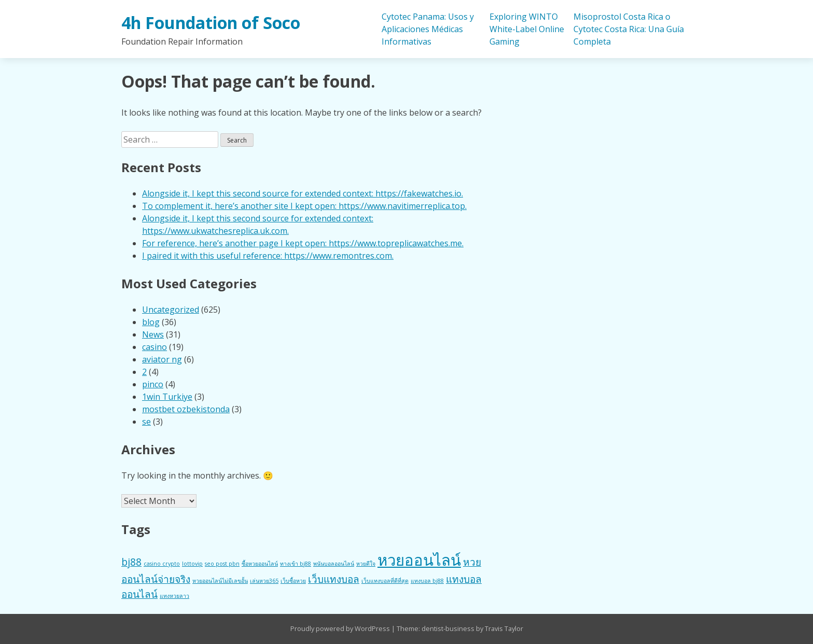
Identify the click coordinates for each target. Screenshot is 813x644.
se (146, 422)
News (153, 334)
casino (155, 347)
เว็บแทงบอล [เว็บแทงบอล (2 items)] (334, 579)
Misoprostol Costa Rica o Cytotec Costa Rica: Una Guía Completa (629, 29)
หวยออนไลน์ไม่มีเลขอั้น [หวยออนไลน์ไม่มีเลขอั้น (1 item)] (220, 581)
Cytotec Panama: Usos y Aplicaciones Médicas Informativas (428, 29)
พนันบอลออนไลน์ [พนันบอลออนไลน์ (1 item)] (334, 564)
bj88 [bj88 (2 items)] (131, 562)
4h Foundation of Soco (211, 23)
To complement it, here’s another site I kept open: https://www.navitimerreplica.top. (304, 206)
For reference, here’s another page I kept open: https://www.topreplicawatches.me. (303, 243)
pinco (153, 384)
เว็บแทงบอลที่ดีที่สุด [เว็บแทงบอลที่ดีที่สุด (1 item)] (385, 581)
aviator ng (162, 359)
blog (151, 322)
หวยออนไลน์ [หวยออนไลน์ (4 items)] (419, 560)
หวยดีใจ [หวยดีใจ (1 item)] (366, 564)
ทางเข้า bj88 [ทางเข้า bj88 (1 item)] (296, 564)
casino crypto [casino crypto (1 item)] (162, 564)
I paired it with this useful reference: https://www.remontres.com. (268, 256)
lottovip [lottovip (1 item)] (192, 564)
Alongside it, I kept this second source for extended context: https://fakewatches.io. (303, 193)
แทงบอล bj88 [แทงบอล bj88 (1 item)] (427, 581)
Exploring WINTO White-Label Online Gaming (527, 29)
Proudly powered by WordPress (341, 628)
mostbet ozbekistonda (186, 409)
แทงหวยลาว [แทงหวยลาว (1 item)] (174, 596)
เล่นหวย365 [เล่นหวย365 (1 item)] (264, 581)
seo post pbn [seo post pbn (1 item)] (222, 564)
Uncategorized (171, 310)
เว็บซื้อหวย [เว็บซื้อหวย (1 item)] (293, 581)
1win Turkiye (167, 397)
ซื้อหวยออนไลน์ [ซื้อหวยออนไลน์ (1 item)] (260, 564)
